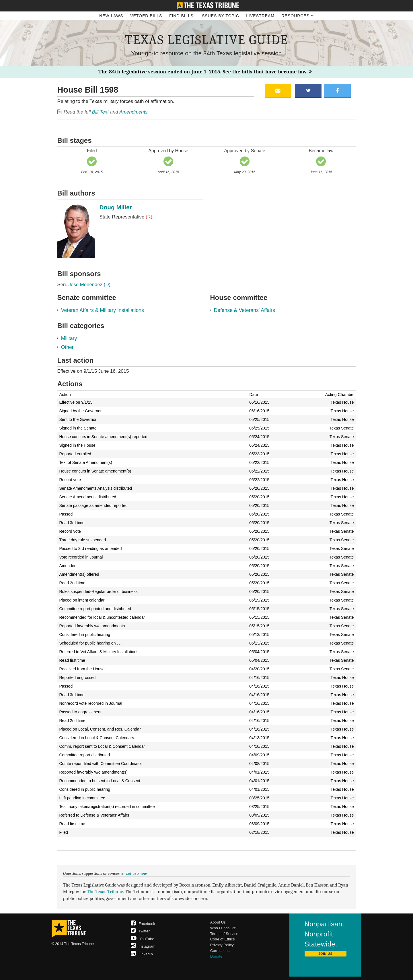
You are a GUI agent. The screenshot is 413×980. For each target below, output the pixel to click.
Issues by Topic (220, 16)
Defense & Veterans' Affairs (244, 310)
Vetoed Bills (146, 16)
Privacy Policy (222, 945)
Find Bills (181, 16)
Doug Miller (116, 207)
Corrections (220, 951)
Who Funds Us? (224, 928)
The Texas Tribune (105, 892)
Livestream (260, 16)
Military (69, 338)
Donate (216, 956)
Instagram (143, 946)
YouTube (143, 939)
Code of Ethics (223, 939)
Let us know (137, 873)
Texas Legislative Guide (206, 40)
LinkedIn (142, 954)
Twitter (140, 931)
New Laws (111, 16)
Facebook (143, 924)
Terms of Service (224, 934)
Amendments (134, 112)
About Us (218, 922)
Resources (298, 16)
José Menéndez (89, 285)
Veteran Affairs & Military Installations (103, 310)
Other (67, 347)
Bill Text (100, 112)
